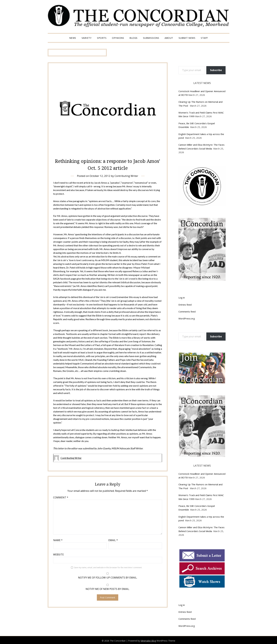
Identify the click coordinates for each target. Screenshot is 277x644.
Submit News (187, 38)
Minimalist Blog (148, 641)
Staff (204, 38)
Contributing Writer (126, 176)
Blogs (133, 38)
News (73, 38)
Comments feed (187, 312)
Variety (87, 38)
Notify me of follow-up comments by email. (108, 577)
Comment (61, 497)
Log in (182, 298)
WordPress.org (187, 318)
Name (58, 540)
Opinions (118, 38)
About (169, 38)
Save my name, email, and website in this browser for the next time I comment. (108, 567)
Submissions (151, 38)
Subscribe (216, 70)
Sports (102, 38)
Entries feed (185, 305)
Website (58, 554)
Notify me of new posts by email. (108, 589)
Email (113, 540)
